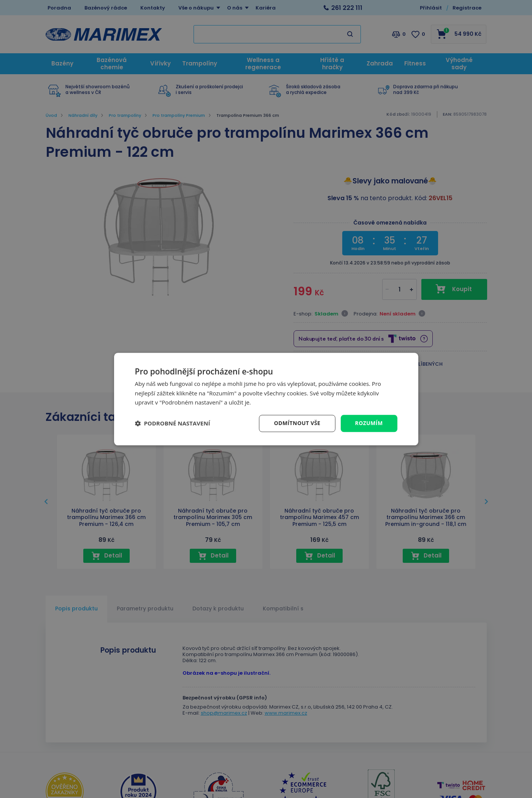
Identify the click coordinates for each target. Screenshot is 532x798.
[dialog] (266, 399)
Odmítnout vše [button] (297, 423)
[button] (173, 424)
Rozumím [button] (369, 423)
